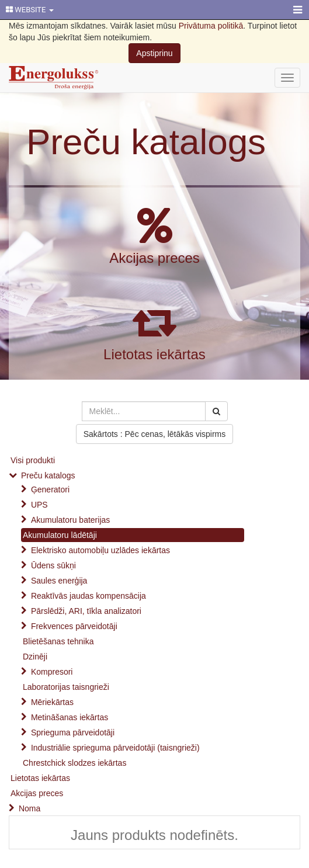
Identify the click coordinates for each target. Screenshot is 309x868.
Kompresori (52, 672)
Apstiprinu (154, 53)
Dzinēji (35, 657)
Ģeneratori (50, 489)
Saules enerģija (59, 581)
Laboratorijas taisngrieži (66, 687)
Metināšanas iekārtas (70, 717)
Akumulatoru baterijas (70, 520)
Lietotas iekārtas (154, 354)
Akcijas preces (154, 258)
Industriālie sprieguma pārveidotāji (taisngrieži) (115, 748)
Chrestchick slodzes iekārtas (74, 763)
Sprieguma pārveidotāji (73, 732)
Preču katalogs (146, 142)
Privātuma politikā (211, 26)
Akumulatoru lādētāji (60, 535)
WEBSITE (30, 10)
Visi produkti (33, 460)
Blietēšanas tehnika (58, 641)
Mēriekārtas (52, 702)
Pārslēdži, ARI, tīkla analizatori (86, 611)
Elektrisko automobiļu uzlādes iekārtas (100, 550)
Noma (29, 808)
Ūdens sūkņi (53, 565)
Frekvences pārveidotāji (74, 626)
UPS (39, 505)
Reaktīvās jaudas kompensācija (88, 596)
